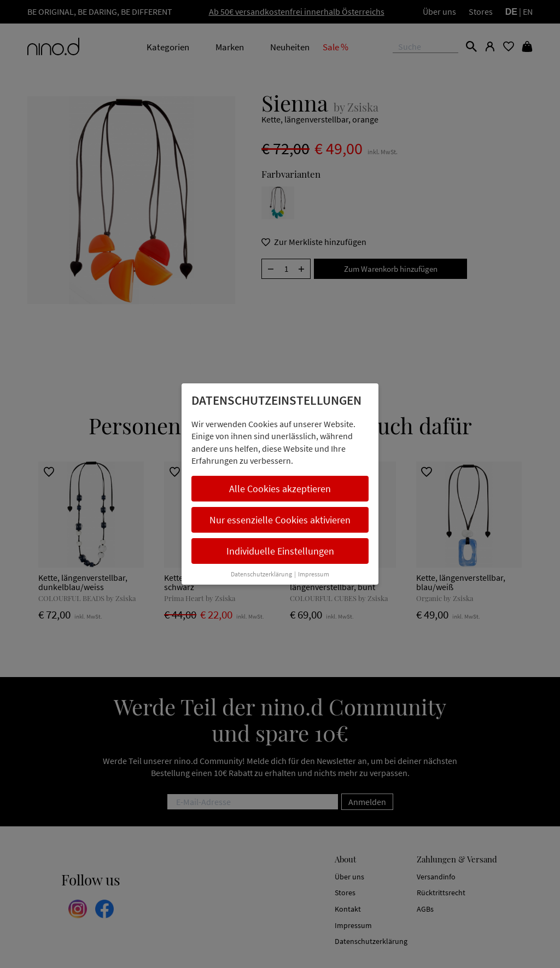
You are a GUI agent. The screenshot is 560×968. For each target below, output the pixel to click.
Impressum (314, 574)
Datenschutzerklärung (261, 574)
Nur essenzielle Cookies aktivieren (280, 520)
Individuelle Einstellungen (280, 551)
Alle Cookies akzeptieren (280, 489)
